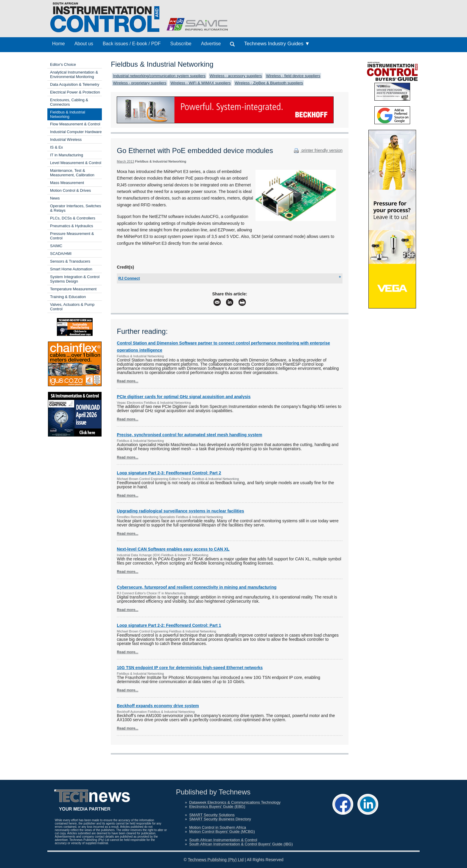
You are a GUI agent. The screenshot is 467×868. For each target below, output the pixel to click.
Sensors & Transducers (70, 261)
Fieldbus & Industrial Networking (68, 114)
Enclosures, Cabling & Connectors (69, 102)
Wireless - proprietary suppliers (140, 83)
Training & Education (68, 297)
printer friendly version (317, 150)
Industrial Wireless (66, 140)
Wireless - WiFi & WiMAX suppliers (200, 83)
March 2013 (125, 161)
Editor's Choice (63, 64)
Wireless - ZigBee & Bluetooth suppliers (269, 83)
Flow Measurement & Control (75, 124)
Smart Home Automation (71, 269)
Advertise (211, 44)
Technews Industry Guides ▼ (277, 44)
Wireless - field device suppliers (293, 76)
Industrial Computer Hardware (76, 132)
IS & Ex (56, 147)
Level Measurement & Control (76, 163)
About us (84, 44)
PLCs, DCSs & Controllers (73, 218)
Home (59, 44)
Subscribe (181, 44)
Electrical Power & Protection (75, 92)
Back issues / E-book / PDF (132, 44)
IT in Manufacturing (67, 155)
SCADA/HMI (61, 254)
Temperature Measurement (73, 289)
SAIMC (56, 246)
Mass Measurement (67, 183)
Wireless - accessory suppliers (236, 76)
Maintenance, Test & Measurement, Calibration (72, 173)
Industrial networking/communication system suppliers (159, 76)
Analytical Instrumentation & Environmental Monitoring (74, 74)
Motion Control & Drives (70, 190)
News (55, 198)
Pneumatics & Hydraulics (72, 226)
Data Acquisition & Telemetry (75, 84)
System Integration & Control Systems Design (75, 279)
